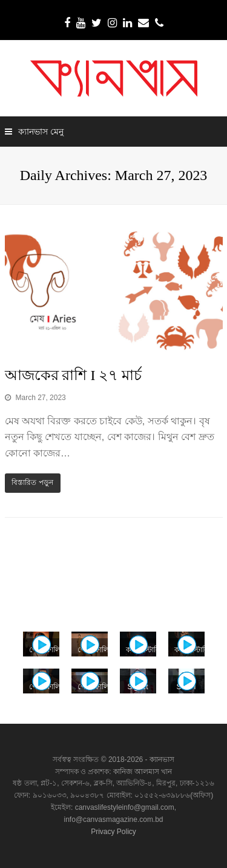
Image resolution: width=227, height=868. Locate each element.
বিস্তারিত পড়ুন (32, 482)
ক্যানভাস (161, 760)
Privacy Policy (113, 832)
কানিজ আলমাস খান (143, 772)
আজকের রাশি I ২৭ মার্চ (74, 375)
